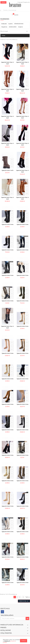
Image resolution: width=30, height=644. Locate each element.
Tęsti (28, 597)
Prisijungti (20, 2)
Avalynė (20, 27)
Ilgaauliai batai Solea (8, 224)
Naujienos (4, 27)
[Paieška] (15, 10)
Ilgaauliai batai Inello (8, 170)
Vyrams (10, 24)
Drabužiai (4, 24)
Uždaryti (24, 641)
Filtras (3, 36)
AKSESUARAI (13, 27)
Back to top (24, 601)
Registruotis (27, 2)
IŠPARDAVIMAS (19, 24)
